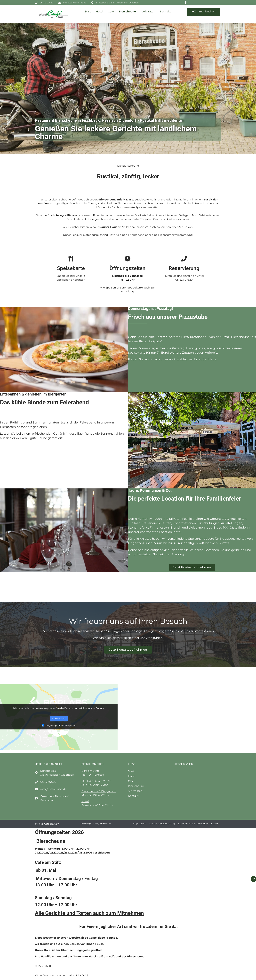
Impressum (140, 824)
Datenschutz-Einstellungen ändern (198, 824)
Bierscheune (127, 12)
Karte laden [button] (59, 718)
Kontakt (165, 12)
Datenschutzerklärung (162, 824)
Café (111, 12)
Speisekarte (71, 268)
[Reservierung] (184, 259)
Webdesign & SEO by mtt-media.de (96, 824)
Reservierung (184, 268)
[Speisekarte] (71, 259)
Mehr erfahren (59, 711)
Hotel (99, 12)
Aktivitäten (148, 12)
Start (88, 12)
